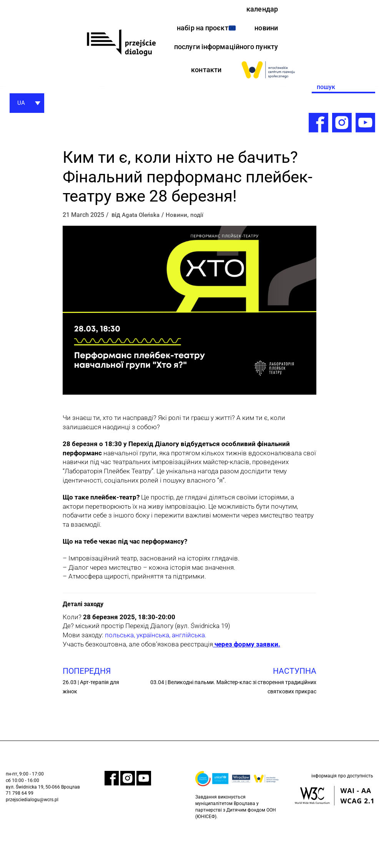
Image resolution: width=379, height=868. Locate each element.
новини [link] (265, 50)
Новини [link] (179, 252)
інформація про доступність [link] (342, 815)
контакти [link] (205, 106)
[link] (121, 61)
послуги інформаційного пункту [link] (234, 77)
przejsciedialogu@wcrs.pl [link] (32, 837)
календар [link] (261, 10)
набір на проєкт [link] (245, 30)
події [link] (200, 252)
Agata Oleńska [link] (142, 252)
